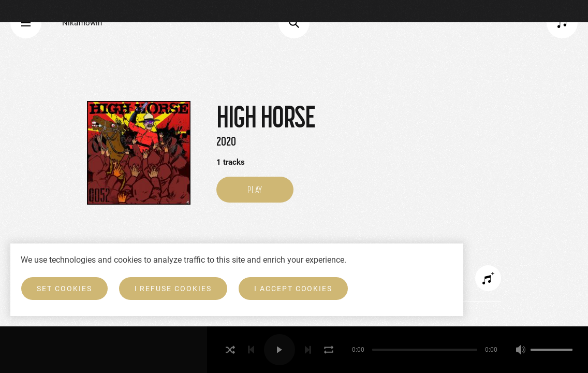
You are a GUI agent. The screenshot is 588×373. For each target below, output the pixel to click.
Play (255, 190)
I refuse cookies (173, 289)
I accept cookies (293, 289)
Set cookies (64, 289)
